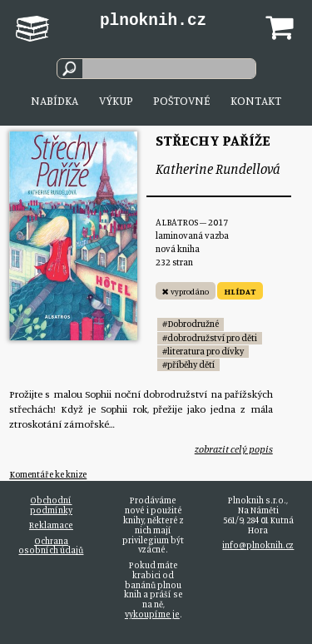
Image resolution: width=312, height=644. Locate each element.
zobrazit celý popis (234, 449)
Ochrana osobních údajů (51, 546)
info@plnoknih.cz (258, 545)
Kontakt (256, 100)
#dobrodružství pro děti (210, 338)
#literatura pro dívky (203, 351)
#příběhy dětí (188, 364)
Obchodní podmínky (51, 505)
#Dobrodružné (191, 324)
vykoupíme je (152, 614)
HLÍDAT (240, 291)
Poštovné (181, 100)
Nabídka (54, 100)
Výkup (116, 100)
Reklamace (51, 525)
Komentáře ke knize (48, 474)
